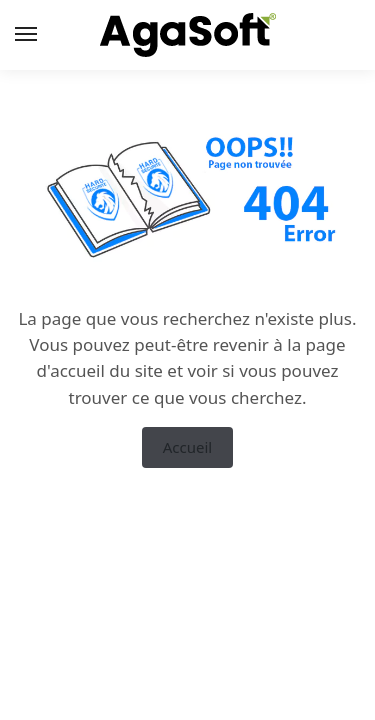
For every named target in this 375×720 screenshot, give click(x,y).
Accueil (187, 447)
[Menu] (45, 35)
